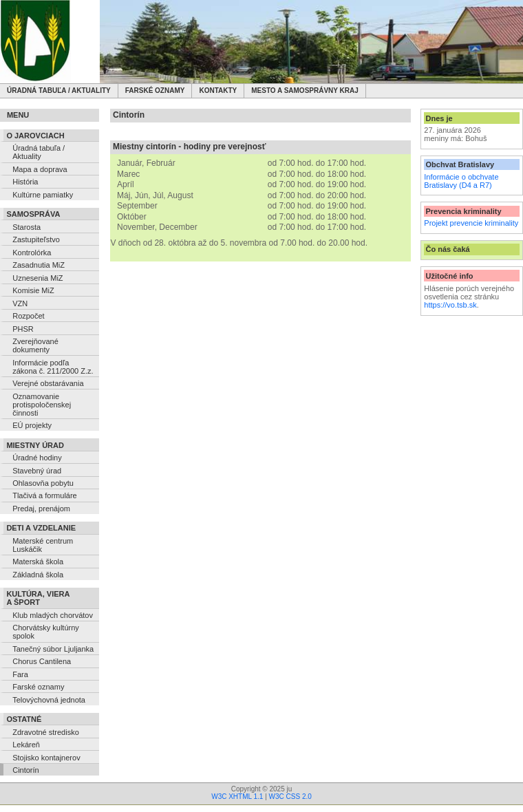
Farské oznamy (155, 90)
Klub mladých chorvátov (53, 615)
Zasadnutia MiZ (39, 265)
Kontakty (218, 90)
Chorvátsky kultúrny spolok (46, 632)
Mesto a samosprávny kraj (305, 90)
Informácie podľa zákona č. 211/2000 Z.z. (53, 367)
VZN (20, 303)
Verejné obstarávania (48, 383)
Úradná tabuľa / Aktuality (59, 90)
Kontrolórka (32, 253)
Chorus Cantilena (42, 661)
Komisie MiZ (33, 290)
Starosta (26, 227)
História (25, 182)
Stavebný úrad (37, 471)
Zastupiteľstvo (36, 239)
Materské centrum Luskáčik (43, 545)
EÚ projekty (32, 425)
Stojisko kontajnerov (46, 758)
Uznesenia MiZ (38, 278)
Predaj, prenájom (41, 509)
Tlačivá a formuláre (45, 495)
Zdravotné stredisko (46, 732)
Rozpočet (28, 316)
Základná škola (38, 575)
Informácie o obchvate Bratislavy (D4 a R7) (461, 181)
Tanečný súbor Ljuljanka (53, 649)
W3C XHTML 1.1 (237, 797)
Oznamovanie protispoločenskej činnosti (42, 405)
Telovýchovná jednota (49, 700)
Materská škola (38, 562)
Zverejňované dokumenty (35, 345)
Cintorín (26, 770)
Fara (20, 674)
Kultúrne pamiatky (43, 195)
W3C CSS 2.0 (290, 797)
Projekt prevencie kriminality (471, 223)
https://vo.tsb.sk (450, 305)
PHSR (23, 329)
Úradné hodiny (37, 458)
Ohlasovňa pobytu (43, 483)
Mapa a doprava (40, 169)
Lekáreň (26, 745)
